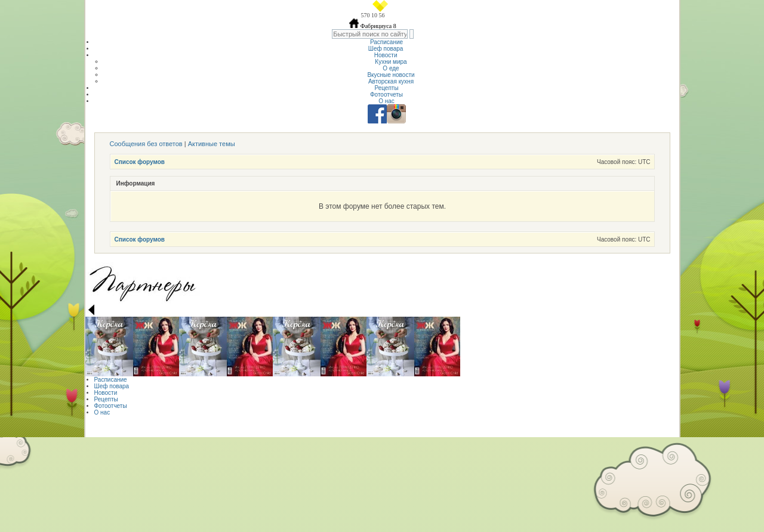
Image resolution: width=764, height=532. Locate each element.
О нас (386, 101)
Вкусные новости (391, 75)
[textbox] (370, 34)
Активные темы (212, 144)
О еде (391, 68)
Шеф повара (386, 49)
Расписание (386, 42)
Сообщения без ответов (146, 144)
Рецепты (386, 88)
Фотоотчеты (386, 95)
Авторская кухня (391, 81)
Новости (387, 55)
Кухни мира (391, 62)
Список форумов (140, 162)
